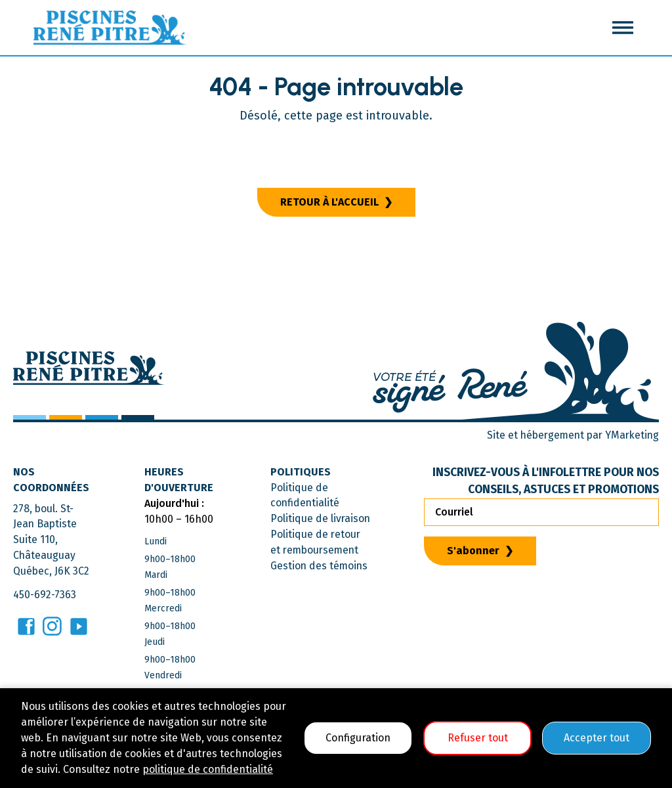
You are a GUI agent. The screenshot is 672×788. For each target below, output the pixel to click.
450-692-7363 (45, 595)
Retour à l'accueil (329, 202)
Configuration (358, 738)
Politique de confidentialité (305, 495)
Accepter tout (597, 738)
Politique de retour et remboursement (316, 543)
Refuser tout (478, 738)
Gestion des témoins (319, 566)
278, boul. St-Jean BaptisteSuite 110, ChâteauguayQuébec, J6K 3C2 (52, 540)
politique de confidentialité (208, 769)
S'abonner (474, 551)
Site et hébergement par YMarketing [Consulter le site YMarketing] (570, 435)
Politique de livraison (320, 519)
